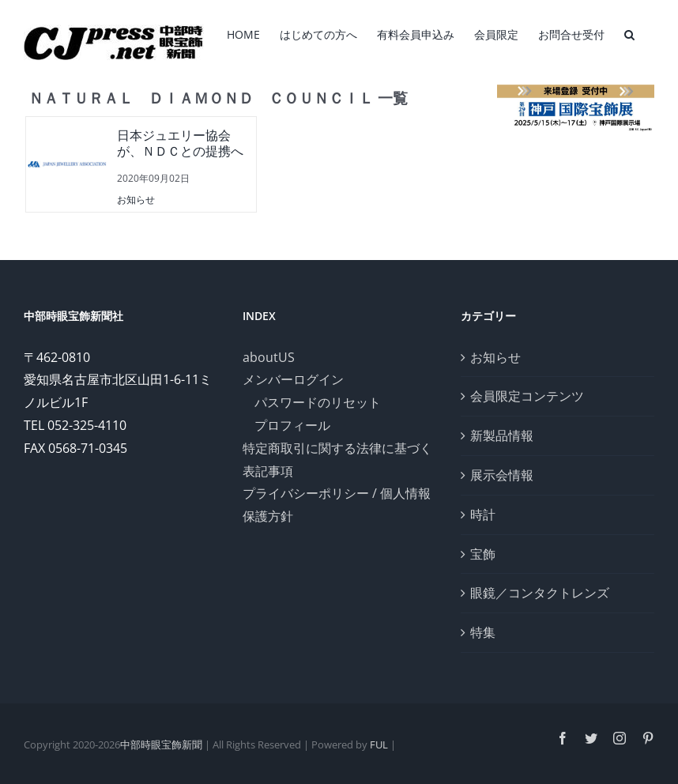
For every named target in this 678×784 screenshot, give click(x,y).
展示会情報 (502, 475)
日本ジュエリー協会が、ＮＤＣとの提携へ (180, 144)
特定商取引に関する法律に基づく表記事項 (337, 460)
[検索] (629, 33)
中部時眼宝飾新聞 (161, 744)
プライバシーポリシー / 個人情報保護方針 (337, 505)
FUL (379, 744)
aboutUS (269, 357)
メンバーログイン (293, 379)
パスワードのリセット (318, 402)
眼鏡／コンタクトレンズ (540, 593)
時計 (483, 514)
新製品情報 (502, 435)
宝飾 (483, 554)
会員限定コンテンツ (527, 396)
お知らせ (136, 200)
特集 (483, 632)
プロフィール (292, 425)
